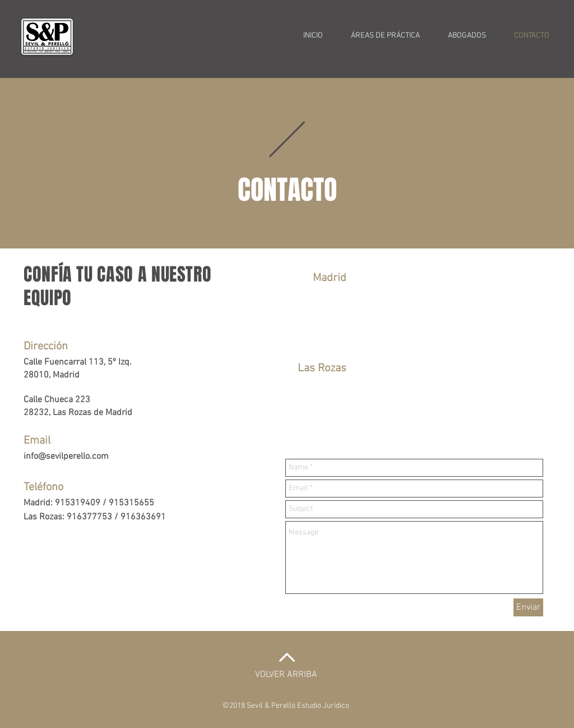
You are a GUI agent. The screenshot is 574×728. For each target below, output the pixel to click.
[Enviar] (528, 607)
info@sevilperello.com (66, 457)
